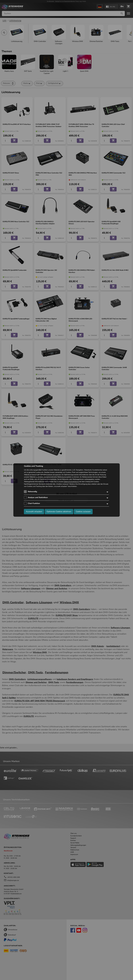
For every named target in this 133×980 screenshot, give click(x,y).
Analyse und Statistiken (38, 497)
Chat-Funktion (34, 503)
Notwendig (32, 492)
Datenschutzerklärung (71, 482)
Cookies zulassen (83, 512)
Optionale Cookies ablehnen (59, 512)
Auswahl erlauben (34, 512)
